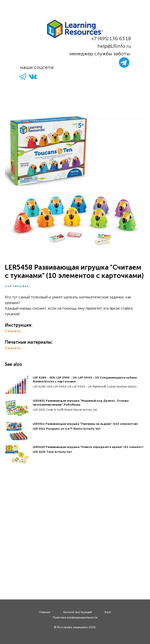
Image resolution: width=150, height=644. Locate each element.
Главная (45, 612)
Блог (108, 612)
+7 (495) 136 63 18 (111, 38)
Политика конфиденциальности (75, 617)
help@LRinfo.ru (114, 46)
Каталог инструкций (78, 612)
